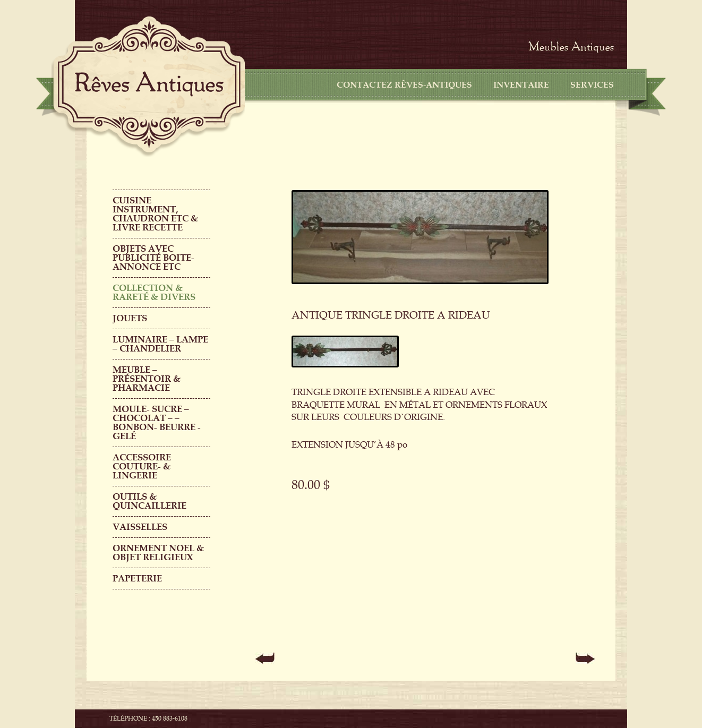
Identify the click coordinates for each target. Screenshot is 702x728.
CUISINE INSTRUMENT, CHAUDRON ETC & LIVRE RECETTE (155, 214)
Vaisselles (140, 527)
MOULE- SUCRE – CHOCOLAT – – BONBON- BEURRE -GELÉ (157, 423)
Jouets (130, 318)
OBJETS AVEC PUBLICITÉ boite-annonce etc (153, 258)
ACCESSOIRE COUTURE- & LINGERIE (142, 466)
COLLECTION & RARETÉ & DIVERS (154, 293)
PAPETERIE (137, 579)
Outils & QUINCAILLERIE (149, 501)
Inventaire (521, 85)
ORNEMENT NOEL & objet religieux (158, 553)
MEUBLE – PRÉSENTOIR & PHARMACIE (147, 379)
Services (592, 85)
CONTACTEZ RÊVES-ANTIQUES (404, 85)
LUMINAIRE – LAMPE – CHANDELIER (160, 344)
